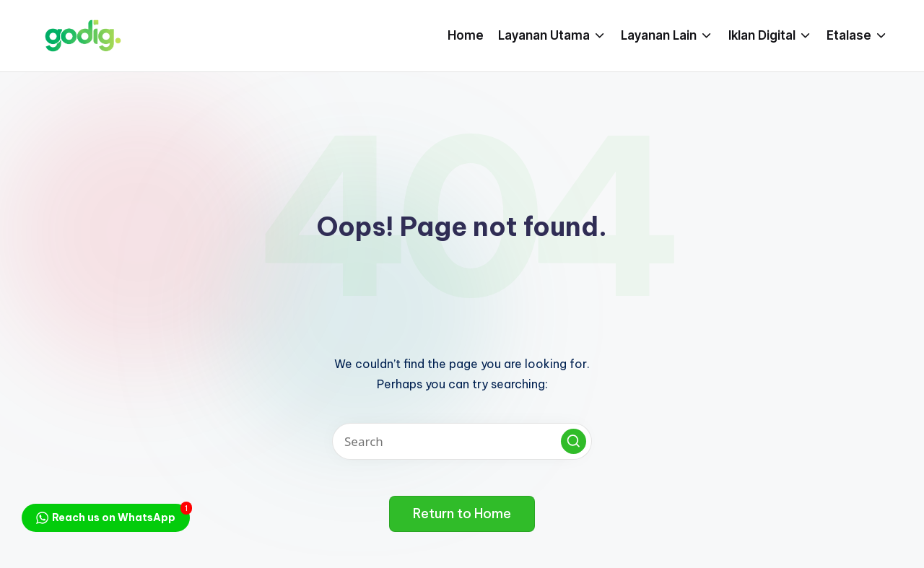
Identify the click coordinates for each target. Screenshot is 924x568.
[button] (574, 441)
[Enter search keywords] (462, 441)
